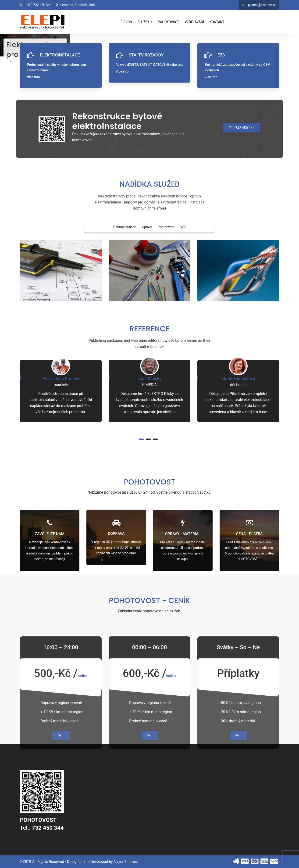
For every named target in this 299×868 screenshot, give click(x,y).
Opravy (147, 227)
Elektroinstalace (124, 227)
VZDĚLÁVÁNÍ (194, 22)
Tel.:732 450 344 (242, 128)
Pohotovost (166, 227)
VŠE (183, 227)
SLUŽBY (145, 22)
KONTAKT (217, 22)
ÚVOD (128, 22)
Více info (33, 77)
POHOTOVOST (169, 22)
